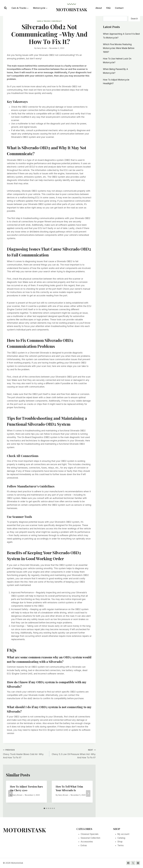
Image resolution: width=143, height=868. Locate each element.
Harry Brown (42, 48)
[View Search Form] (5, 8)
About (99, 8)
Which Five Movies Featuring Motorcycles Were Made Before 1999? (119, 48)
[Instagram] (138, 863)
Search (134, 19)
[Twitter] (133, 863)
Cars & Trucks (44, 21)
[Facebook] (128, 863)
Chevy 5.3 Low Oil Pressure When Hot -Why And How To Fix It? (73, 754)
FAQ (108, 8)
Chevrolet (57, 21)
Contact (119, 8)
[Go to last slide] (10, 793)
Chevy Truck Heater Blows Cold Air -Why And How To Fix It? (25, 754)
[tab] (44, 808)
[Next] (88, 793)
